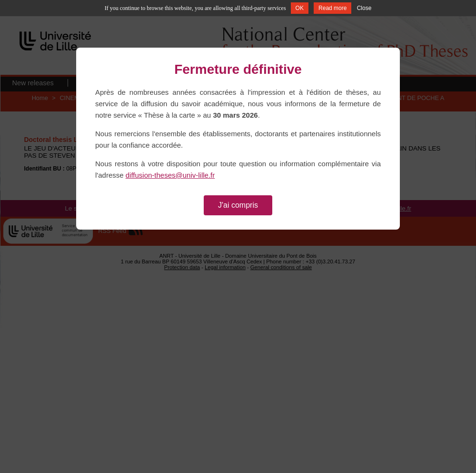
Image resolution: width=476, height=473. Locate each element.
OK (300, 8)
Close (364, 8)
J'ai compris (238, 205)
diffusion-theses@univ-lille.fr (170, 175)
